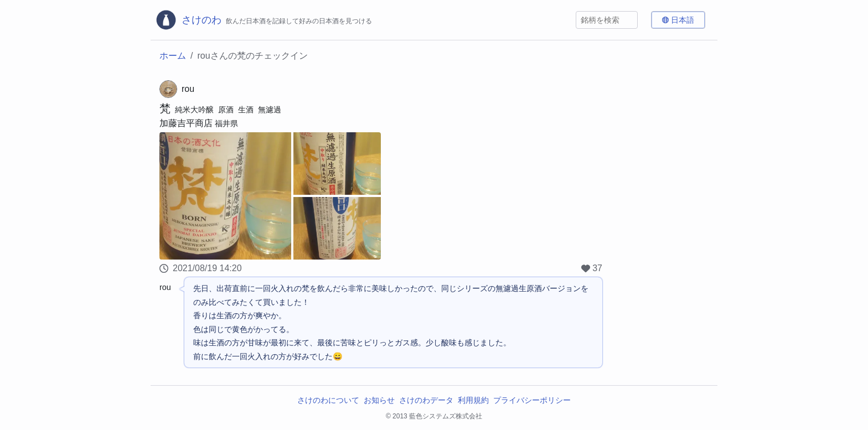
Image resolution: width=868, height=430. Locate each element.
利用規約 (473, 400)
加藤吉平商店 (186, 123)
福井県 (226, 123)
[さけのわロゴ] (263, 20)
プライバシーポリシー (532, 400)
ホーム (173, 56)
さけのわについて (328, 400)
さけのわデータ (426, 400)
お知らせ (379, 400)
